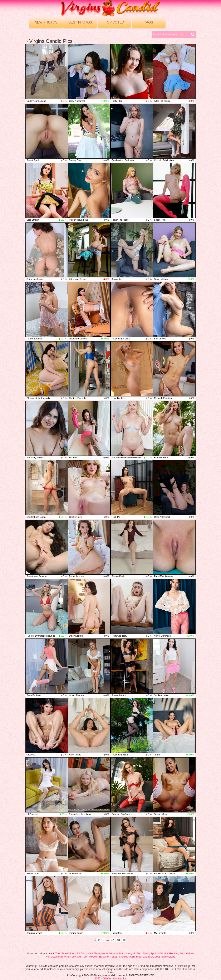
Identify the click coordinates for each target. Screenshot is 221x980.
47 (112, 940)
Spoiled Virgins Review (164, 953)
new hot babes (122, 953)
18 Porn (82, 953)
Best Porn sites (108, 957)
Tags (149, 22)
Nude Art (107, 953)
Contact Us (120, 978)
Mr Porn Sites (141, 953)
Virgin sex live (73, 957)
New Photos (46, 22)
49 (124, 940)
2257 (97, 978)
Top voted (114, 22)
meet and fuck (145, 957)
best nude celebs (165, 957)
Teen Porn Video (65, 953)
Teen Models (90, 957)
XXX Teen (94, 953)
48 (118, 940)
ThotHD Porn (127, 957)
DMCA (107, 978)
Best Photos (80, 22)
